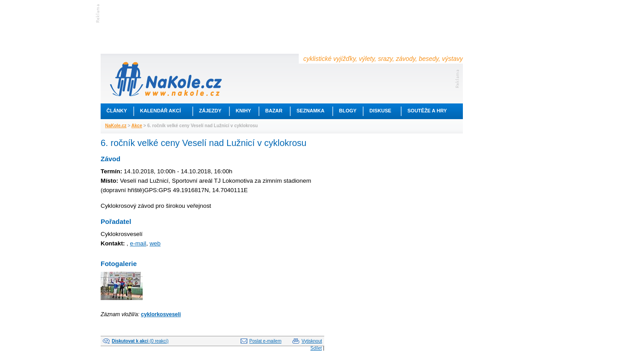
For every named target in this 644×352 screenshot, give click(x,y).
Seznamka (310, 111)
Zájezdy (210, 111)
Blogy (348, 111)
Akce (137, 126)
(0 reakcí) (140, 341)
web (155, 243)
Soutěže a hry (427, 111)
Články (117, 111)
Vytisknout (312, 341)
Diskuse (380, 111)
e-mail (138, 243)
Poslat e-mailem (266, 341)
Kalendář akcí (160, 111)
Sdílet (316, 348)
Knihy (243, 111)
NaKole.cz (116, 126)
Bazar (274, 111)
